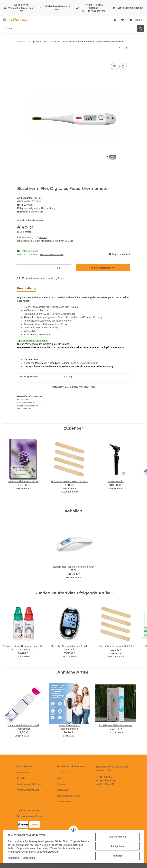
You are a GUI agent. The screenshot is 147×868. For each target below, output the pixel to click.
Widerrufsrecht (64, 802)
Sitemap (61, 784)
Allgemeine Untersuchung (42, 208)
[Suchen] (70, 29)
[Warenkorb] (135, 20)
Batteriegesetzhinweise (68, 796)
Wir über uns (24, 773)
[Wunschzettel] (123, 20)
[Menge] (40, 268)
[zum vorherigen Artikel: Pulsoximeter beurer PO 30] (120, 48)
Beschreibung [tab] (27, 288)
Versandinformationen (28, 790)
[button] (115, 20)
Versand (43, 237)
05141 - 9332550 (104, 777)
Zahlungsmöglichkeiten (29, 784)
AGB (59, 778)
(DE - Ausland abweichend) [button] (51, 255)
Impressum (62, 790)
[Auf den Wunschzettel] (123, 67)
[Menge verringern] (21, 268)
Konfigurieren (117, 846)
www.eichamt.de (90, 363)
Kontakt (21, 778)
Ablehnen (117, 856)
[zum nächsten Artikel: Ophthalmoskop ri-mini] (126, 48)
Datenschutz (63, 773)
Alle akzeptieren (117, 837)
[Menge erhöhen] (67, 268)
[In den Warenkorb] (20, 59)
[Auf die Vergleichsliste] (114, 67)
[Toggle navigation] (4, 18)
